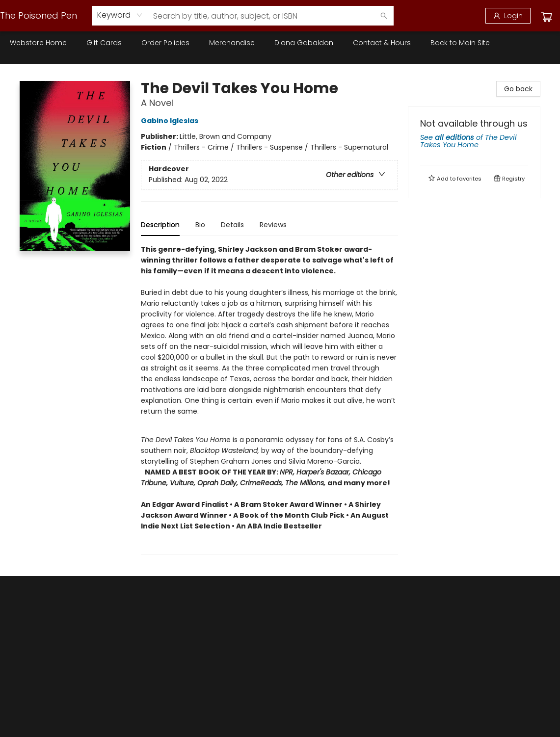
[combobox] (120, 15)
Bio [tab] (200, 225)
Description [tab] (160, 225)
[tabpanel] (269, 399)
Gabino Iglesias (171, 121)
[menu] (280, 43)
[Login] (508, 16)
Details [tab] (232, 225)
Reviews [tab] (273, 225)
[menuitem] (38, 43)
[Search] (384, 16)
